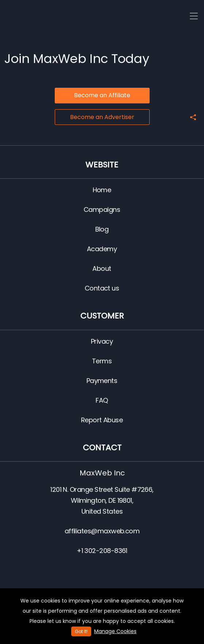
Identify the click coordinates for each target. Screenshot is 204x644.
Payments (102, 381)
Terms (102, 361)
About (102, 268)
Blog (102, 229)
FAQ (102, 400)
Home (102, 190)
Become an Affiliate (102, 95)
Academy (102, 249)
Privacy (102, 341)
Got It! (81, 631)
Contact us (102, 288)
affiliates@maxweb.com (102, 531)
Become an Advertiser (102, 117)
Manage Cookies (115, 631)
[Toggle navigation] (194, 16)
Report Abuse (102, 420)
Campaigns (102, 210)
